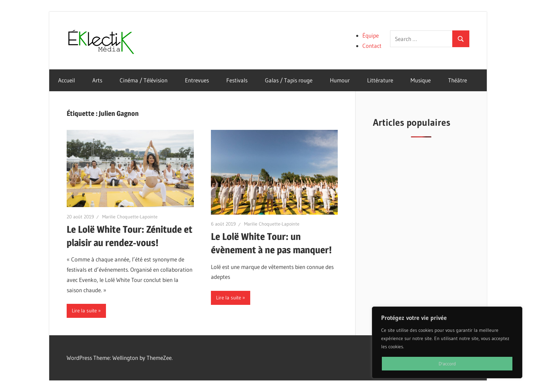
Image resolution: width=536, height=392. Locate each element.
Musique (421, 80)
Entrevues (197, 80)
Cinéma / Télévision (144, 80)
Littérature (380, 80)
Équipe (371, 35)
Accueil (66, 80)
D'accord (447, 364)
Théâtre (458, 80)
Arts (97, 80)
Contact (372, 46)
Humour (340, 80)
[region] (447, 342)
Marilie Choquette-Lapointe (130, 217)
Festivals (237, 80)
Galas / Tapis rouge (289, 80)
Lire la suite (84, 310)
